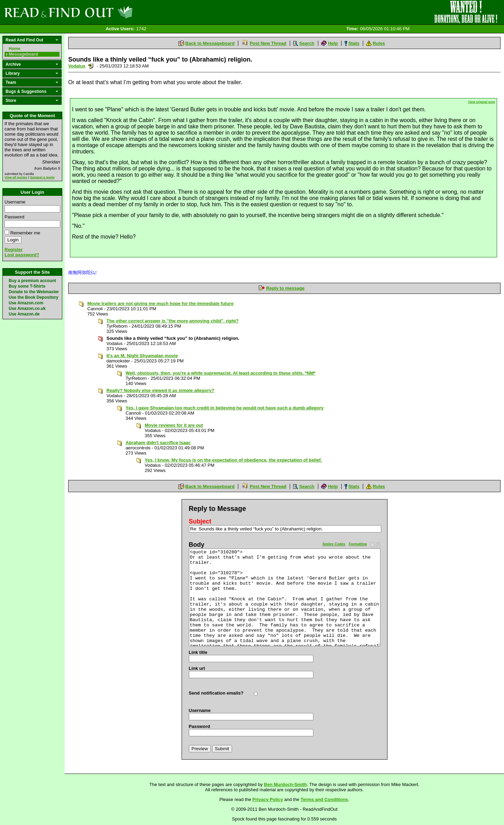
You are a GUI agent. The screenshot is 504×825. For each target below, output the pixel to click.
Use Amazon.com (26, 303)
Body (197, 545)
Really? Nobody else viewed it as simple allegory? (160, 390)
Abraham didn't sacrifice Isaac (158, 443)
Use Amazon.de (24, 314)
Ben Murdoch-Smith (286, 784)
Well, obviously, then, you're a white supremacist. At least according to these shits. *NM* (221, 373)
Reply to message (285, 288)
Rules (379, 43)
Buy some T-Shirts (27, 286)
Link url (197, 668)
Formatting (358, 544)
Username (15, 202)
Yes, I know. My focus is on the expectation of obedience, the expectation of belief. (233, 460)
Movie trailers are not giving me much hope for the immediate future (160, 303)
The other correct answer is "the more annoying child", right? (173, 321)
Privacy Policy (268, 799)
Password (14, 217)
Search (307, 43)
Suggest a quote (42, 177)
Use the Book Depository (34, 297)
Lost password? (22, 255)
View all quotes (16, 177)
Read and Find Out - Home (105, 12)
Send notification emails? (216, 693)
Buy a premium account (32, 281)
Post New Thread (268, 43)
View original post (482, 102)
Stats (354, 43)
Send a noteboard (91, 66)
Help (333, 43)
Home (14, 49)
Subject (200, 521)
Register (14, 250)
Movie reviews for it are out (174, 425)
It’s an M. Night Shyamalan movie (142, 356)
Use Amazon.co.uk (27, 309)
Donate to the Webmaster (34, 292)
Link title (198, 652)
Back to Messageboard (210, 43)
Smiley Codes (334, 544)
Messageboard (23, 54)
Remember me (25, 233)
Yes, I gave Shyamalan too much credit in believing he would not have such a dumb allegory (225, 408)
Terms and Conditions (324, 799)
